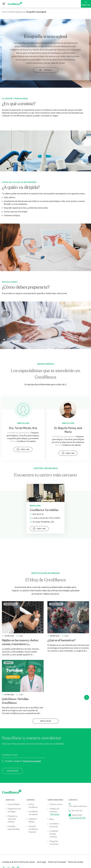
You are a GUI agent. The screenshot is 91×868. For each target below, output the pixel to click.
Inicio (4, 12)
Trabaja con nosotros (54, 810)
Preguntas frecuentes (54, 844)
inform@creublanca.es (78, 806)
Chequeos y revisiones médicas (12, 819)
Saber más (23, 449)
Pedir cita (86, 4)
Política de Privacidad (57, 863)
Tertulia (8, 663)
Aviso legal (41, 863)
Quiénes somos (56, 804)
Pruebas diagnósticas (17, 12)
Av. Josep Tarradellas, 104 (42, 522)
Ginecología (23, 423)
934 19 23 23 (37, 514)
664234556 (77, 816)
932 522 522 (77, 811)
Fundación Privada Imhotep (54, 835)
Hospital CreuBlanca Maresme (33, 830)
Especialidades (11, 604)
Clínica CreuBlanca (33, 806)
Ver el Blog (46, 721)
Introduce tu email (10, 755)
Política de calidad (75, 863)
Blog (51, 820)
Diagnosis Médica (33, 821)
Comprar (46, 70)
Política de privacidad (32, 761)
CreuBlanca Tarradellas (33, 813)
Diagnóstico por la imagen (14, 810)
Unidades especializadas (14, 829)
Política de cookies (27, 863)
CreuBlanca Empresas (54, 826)
